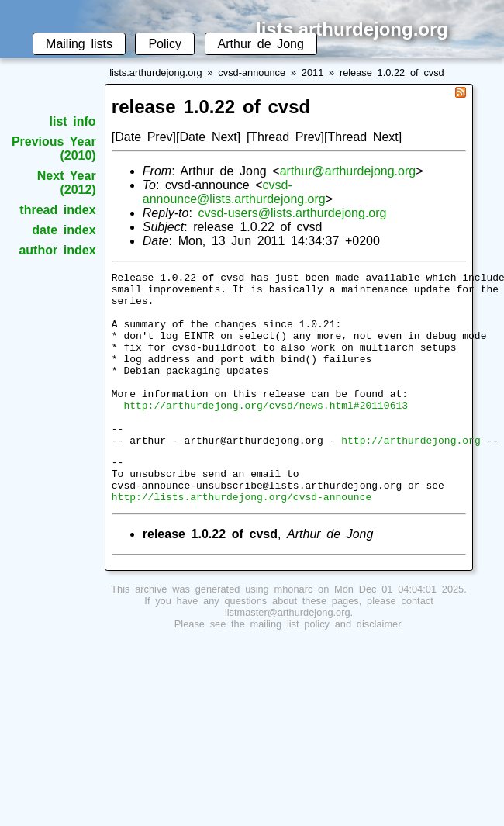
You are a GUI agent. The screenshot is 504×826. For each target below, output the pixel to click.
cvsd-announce (252, 73)
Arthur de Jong (261, 44)
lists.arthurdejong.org (156, 73)
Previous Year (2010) (54, 149)
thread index (57, 210)
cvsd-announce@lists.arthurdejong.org (234, 192)
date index (64, 230)
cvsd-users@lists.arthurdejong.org (292, 213)
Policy (165, 44)
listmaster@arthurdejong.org (288, 657)
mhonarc (294, 633)
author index (57, 250)
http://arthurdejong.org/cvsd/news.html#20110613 (266, 433)
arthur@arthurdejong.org (348, 171)
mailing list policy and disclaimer (326, 668)
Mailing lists (79, 44)
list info (73, 121)
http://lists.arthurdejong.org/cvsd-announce (242, 541)
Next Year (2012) (67, 183)
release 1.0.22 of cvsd (392, 73)
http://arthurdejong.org (411, 475)
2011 (312, 73)
